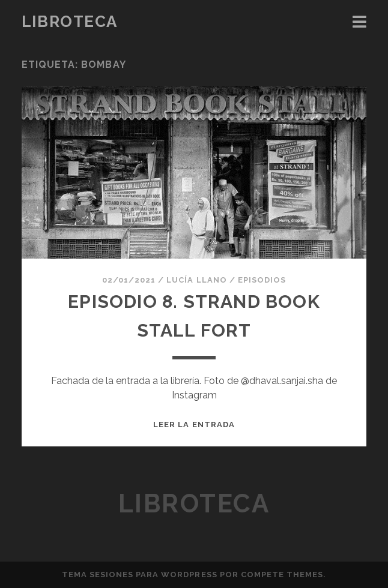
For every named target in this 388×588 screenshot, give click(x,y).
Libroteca (70, 22)
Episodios (262, 280)
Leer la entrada (194, 424)
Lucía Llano (196, 280)
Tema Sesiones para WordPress (140, 574)
